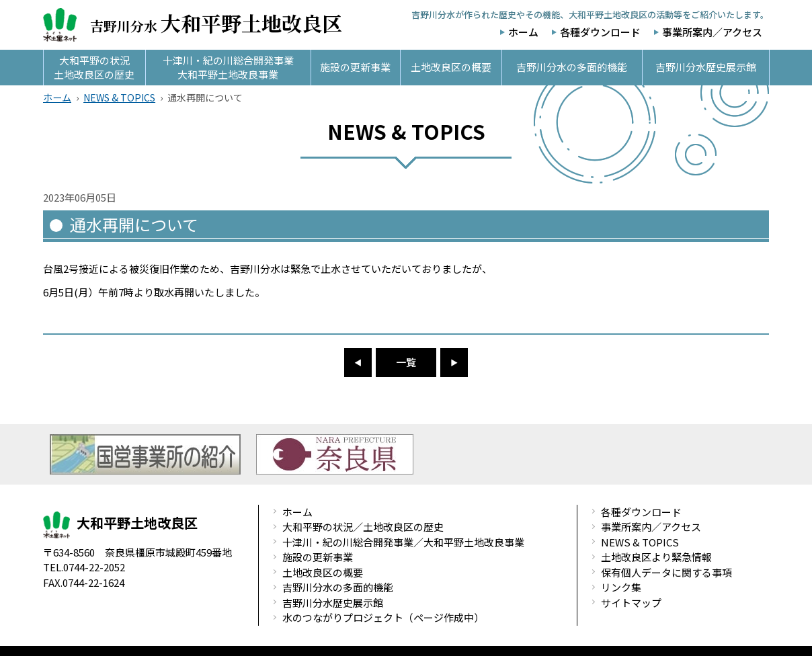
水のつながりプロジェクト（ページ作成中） (383, 617)
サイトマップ (631, 603)
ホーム (523, 32)
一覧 (406, 362)
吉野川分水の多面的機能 (338, 587)
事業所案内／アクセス (712, 32)
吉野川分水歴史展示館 (333, 603)
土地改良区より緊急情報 (656, 557)
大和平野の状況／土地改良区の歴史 (363, 527)
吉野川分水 (193, 25)
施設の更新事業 (318, 557)
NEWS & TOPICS (119, 97)
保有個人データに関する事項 (666, 572)
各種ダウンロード (600, 32)
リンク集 (621, 587)
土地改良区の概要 (323, 572)
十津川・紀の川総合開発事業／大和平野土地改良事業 (403, 542)
